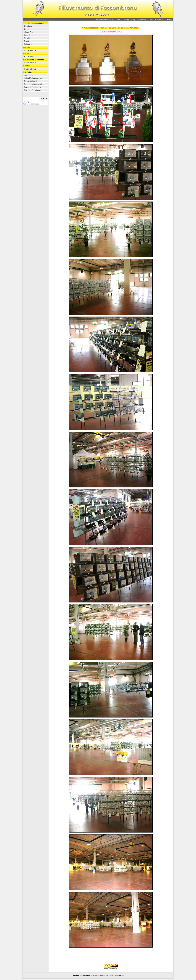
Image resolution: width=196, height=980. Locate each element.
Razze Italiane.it (31, 81)
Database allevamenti (33, 84)
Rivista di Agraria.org (33, 90)
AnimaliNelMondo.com (33, 78)
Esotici (26, 53)
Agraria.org (29, 75)
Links (151, 20)
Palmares (28, 44)
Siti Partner (28, 72)
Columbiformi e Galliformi (34, 60)
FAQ (133, 20)
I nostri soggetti (30, 35)
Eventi (27, 41)
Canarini (27, 47)
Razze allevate (30, 50)
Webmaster (142, 20)
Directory (169, 20)
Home (118, 20)
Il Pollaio (27, 66)
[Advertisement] (111, 957)
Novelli (27, 38)
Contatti (126, 20)
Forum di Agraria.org (32, 87)
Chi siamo (28, 26)
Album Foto (29, 32)
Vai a (104, 20)
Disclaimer (159, 20)
